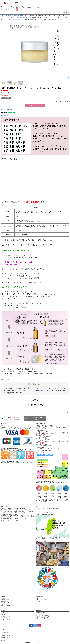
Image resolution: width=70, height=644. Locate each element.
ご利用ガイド (19, 463)
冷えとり (3, 597)
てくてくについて (41, 506)
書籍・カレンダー (5, 606)
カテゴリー (4, 594)
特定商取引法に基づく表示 (8, 635)
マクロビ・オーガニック (7, 603)
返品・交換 (4, 506)
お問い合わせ (4, 633)
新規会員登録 (39, 597)
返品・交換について (6, 618)
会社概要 (38, 611)
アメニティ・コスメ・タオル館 (12, 17)
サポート (3, 611)
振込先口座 (21, 450)
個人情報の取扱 (5, 638)
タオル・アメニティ (6, 604)
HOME (2, 16)
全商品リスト (4, 641)
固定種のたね (4, 601)
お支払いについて (5, 616)
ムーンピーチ (20, 16)
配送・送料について (6, 614)
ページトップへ (68, 413)
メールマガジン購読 (41, 600)
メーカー (7, 16)
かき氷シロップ (5, 600)
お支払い (3, 424)
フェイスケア (23, 17)
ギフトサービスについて (7, 619)
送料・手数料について (42, 424)
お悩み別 (13, 19)
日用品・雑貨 (13, 16)
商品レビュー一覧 (40, 601)
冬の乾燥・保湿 (19, 19)
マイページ (39, 594)
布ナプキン (4, 598)
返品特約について (5, 115)
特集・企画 (7, 19)
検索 (17, 9)
